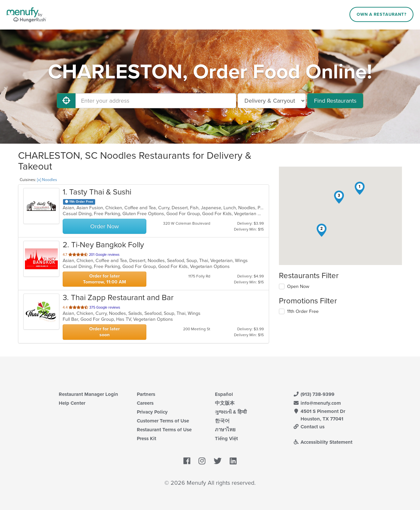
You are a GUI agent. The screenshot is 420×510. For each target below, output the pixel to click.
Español (224, 394)
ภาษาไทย (225, 430)
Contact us (309, 427)
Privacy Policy (152, 412)
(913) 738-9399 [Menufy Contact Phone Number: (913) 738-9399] (314, 394)
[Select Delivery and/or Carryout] (272, 101)
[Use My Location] (66, 101)
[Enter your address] (156, 101)
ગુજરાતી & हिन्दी (231, 412)
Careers (145, 403)
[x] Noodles (47, 180)
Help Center (72, 403)
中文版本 (225, 403)
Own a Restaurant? (382, 14)
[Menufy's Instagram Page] (202, 461)
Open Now (298, 286)
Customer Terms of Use (163, 421)
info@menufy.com (317, 403)
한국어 (222, 421)
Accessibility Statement (323, 442)
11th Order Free (303, 311)
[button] (360, 188)
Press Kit (147, 439)
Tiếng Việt (226, 439)
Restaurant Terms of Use (164, 430)
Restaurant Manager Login (88, 394)
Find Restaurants (335, 101)
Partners (146, 394)
